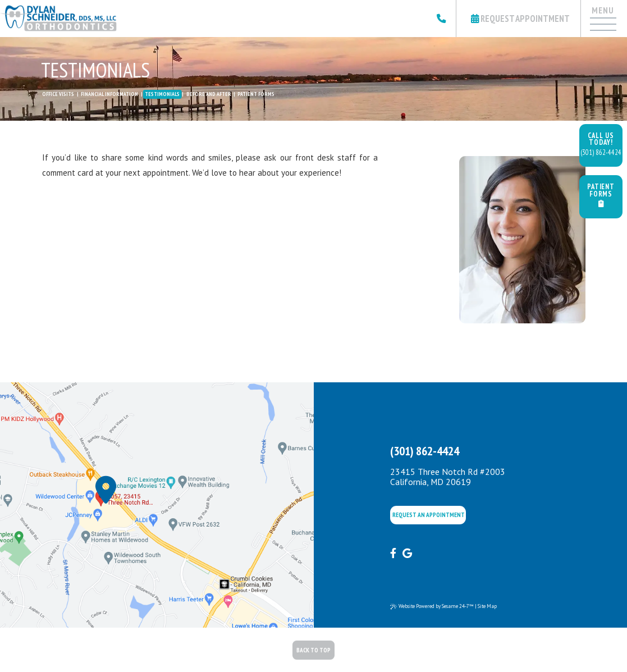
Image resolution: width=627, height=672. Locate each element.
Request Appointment (520, 19)
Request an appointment (429, 515)
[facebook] (393, 553)
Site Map (487, 606)
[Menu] (602, 30)
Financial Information (109, 94)
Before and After (209, 94)
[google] (407, 553)
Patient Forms (256, 94)
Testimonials (162, 94)
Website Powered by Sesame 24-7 (432, 606)
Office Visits (58, 94)
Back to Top (313, 650)
